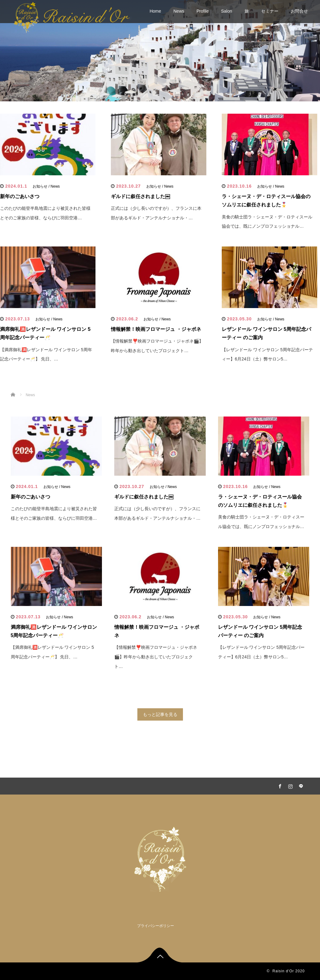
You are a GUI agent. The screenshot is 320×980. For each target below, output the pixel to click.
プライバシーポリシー (156, 926)
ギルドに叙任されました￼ (140, 196)
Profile (203, 11)
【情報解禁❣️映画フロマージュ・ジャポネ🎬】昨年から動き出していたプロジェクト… (156, 657)
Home (155, 11)
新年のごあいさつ (20, 196)
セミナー (270, 11)
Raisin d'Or (283, 971)
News (179, 11)
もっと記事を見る (160, 714)
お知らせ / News (46, 186)
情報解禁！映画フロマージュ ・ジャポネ (156, 329)
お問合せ (299, 11)
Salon (227, 11)
